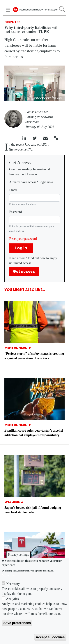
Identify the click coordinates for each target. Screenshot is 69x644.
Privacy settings (18, 555)
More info (8, 575)
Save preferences (17, 623)
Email (13, 190)
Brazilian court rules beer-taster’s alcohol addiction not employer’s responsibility (34, 433)
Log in (21, 248)
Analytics (12, 599)
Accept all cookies (50, 637)
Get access (24, 271)
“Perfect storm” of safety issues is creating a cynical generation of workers (34, 356)
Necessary (13, 584)
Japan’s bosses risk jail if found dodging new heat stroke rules (33, 510)
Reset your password (23, 239)
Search (62, 9)
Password (16, 212)
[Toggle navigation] (8, 10)
